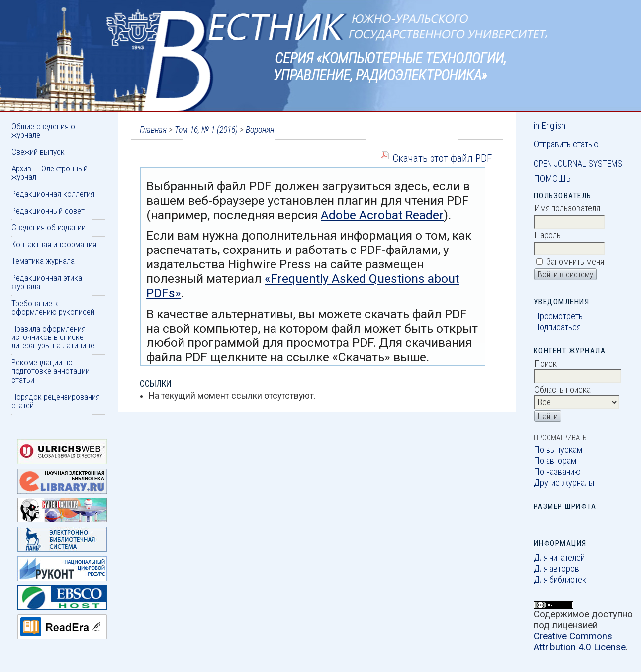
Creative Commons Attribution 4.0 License (580, 642)
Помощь (552, 179)
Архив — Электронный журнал (49, 173)
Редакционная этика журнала (47, 282)
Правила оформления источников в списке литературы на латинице (53, 337)
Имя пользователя (567, 208)
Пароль (548, 235)
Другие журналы (564, 483)
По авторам (555, 461)
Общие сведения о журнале (43, 130)
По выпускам (558, 450)
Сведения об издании (48, 227)
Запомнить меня (575, 262)
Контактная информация (54, 244)
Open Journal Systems (578, 164)
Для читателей (559, 558)
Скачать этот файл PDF (442, 158)
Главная (153, 130)
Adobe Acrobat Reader (382, 215)
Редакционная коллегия (53, 194)
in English (549, 126)
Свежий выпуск (38, 152)
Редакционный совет (48, 211)
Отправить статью (566, 144)
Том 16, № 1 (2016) (206, 130)
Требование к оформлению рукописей (53, 307)
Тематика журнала (43, 261)
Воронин (260, 130)
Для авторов (556, 569)
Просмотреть (558, 316)
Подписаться (557, 327)
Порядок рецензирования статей (56, 401)
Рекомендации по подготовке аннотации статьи (50, 371)
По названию (557, 472)
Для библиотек (560, 580)
